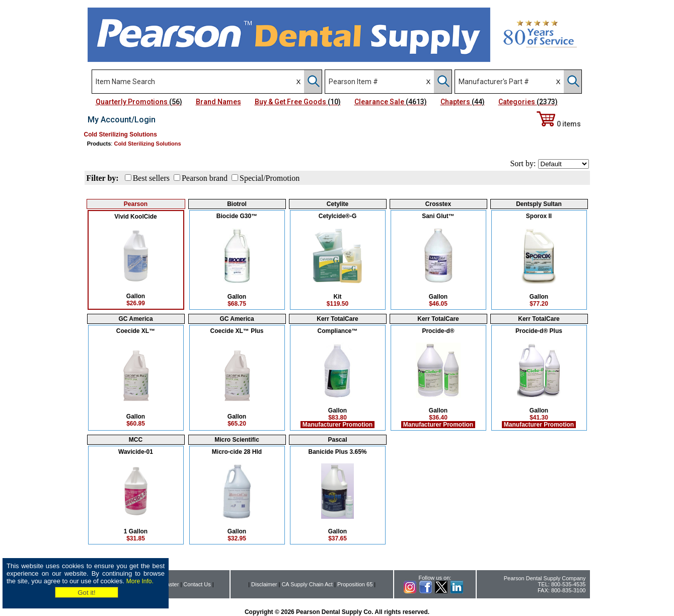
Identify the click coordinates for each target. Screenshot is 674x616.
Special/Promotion (270, 178)
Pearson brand (205, 178)
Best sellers (151, 178)
